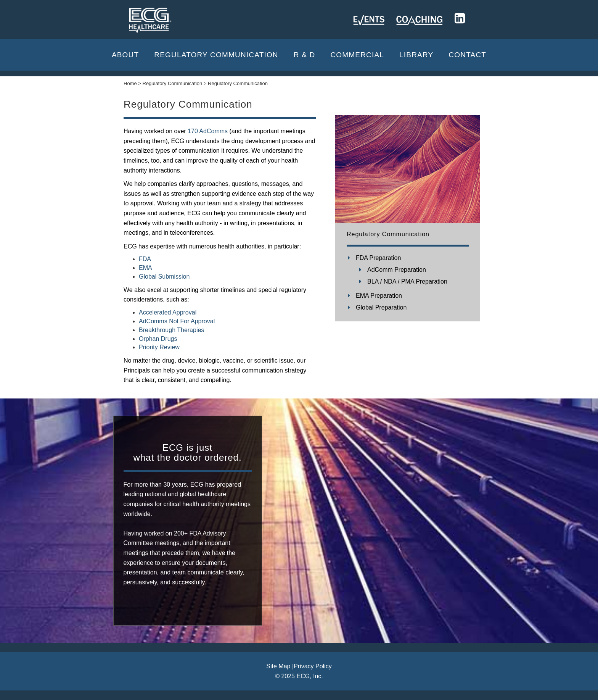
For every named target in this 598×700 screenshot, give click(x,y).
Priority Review (159, 347)
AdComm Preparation (397, 270)
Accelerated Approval (168, 312)
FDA (145, 259)
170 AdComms (208, 131)
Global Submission (164, 277)
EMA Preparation (379, 296)
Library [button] (416, 55)
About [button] (125, 55)
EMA (145, 268)
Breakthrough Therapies (171, 330)
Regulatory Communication (388, 234)
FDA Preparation (378, 258)
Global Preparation (381, 307)
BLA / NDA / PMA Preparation (407, 281)
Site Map (278, 666)
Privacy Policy (313, 666)
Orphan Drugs (158, 339)
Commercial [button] (357, 55)
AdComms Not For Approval (177, 321)
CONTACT (467, 55)
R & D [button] (305, 55)
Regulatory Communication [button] (216, 55)
